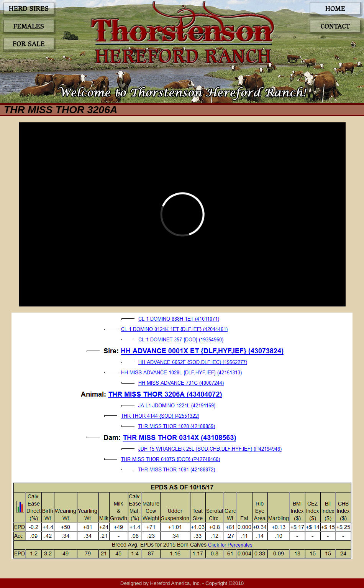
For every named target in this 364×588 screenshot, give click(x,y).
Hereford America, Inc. (176, 583)
